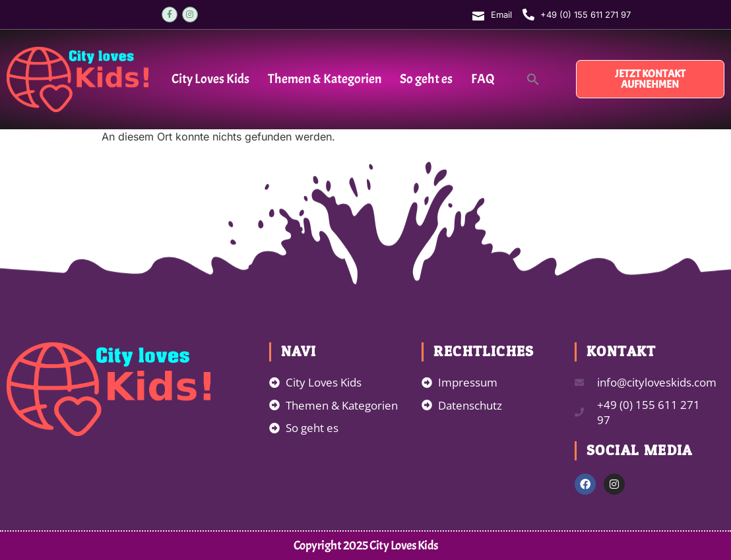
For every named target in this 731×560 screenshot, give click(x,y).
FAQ (483, 79)
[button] (533, 79)
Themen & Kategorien (325, 79)
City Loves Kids (210, 79)
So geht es (426, 79)
